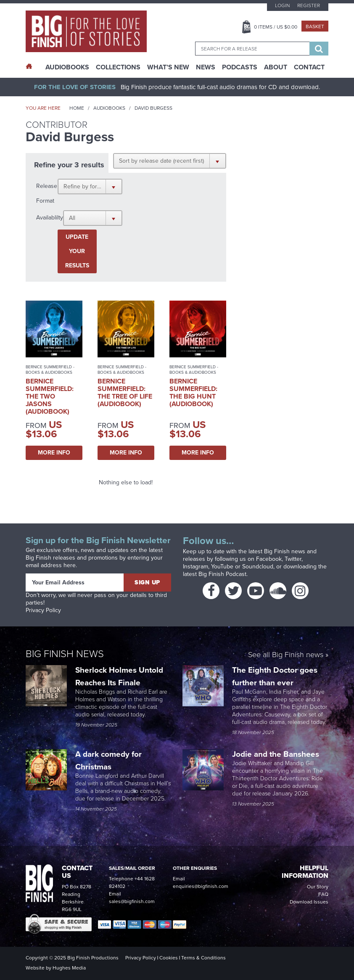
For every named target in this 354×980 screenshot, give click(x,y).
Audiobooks (109, 108)
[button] (170, 161)
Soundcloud (258, 567)
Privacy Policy (43, 610)
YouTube (222, 567)
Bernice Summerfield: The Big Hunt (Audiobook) (193, 392)
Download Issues (309, 902)
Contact (309, 67)
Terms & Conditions (203, 958)
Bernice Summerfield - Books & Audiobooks (50, 370)
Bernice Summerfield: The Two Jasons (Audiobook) (50, 396)
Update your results (77, 251)
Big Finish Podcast (222, 574)
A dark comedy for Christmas (108, 760)
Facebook (269, 559)
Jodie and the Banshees (277, 754)
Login (282, 5)
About (276, 67)
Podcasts (240, 67)
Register (309, 5)
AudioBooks (67, 67)
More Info (54, 453)
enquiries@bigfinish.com (201, 886)
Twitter (293, 559)
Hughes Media (69, 968)
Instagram (195, 567)
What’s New (168, 67)
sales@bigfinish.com (132, 901)
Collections (118, 67)
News (206, 67)
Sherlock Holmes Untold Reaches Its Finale (119, 676)
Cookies (169, 958)
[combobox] (252, 49)
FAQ (323, 894)
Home (77, 108)
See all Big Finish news (286, 655)
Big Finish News (65, 654)
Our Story (318, 887)
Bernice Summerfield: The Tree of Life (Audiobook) (125, 392)
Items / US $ (276, 27)
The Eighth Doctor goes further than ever (275, 676)
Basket (315, 26)
